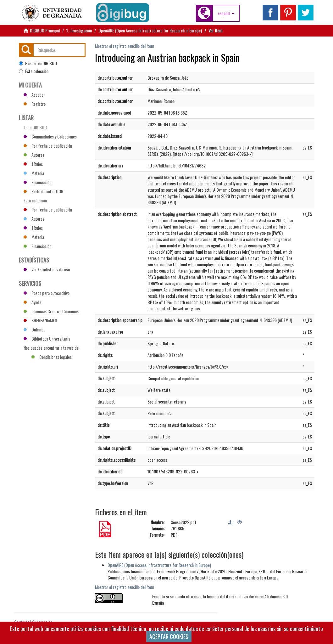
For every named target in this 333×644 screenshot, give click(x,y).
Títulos (33, 164)
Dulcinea (34, 329)
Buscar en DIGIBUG (38, 63)
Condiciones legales (52, 357)
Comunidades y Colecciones (50, 136)
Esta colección (34, 71)
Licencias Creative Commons (51, 311)
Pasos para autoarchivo (47, 293)
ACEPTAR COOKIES (169, 636)
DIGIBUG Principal (45, 30)
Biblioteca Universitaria (47, 339)
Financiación (37, 182)
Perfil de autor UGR (43, 191)
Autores (34, 155)
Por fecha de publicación (48, 146)
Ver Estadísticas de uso (47, 269)
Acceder (34, 95)
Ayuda (32, 302)
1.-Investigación (79, 30)
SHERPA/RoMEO (40, 320)
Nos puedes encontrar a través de (51, 348)
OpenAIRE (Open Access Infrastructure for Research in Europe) (150, 30)
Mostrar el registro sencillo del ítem (125, 46)
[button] (226, 13)
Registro (35, 104)
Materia (34, 173)
